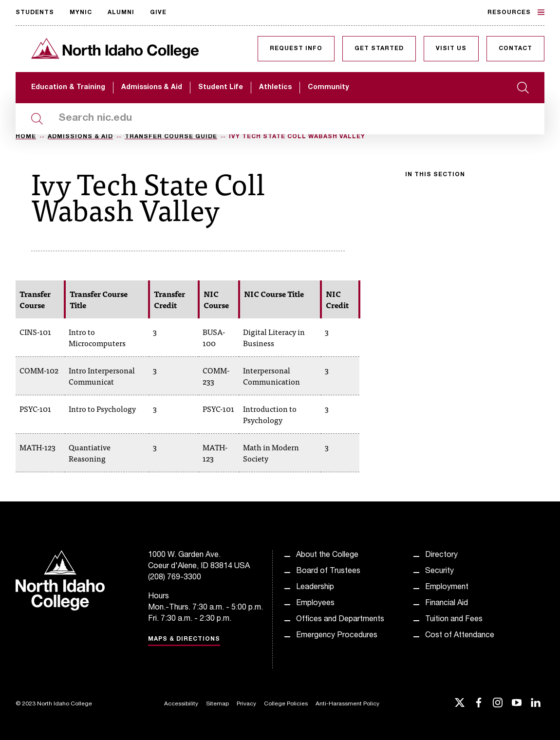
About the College (327, 555)
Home (26, 137)
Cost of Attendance (460, 636)
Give (158, 13)
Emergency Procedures (337, 636)
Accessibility (181, 704)
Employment (447, 588)
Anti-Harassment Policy (347, 704)
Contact (515, 49)
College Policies (286, 704)
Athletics (275, 88)
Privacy (246, 704)
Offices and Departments (340, 620)
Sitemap (217, 704)
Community (328, 88)
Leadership (315, 588)
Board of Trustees (328, 572)
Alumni (121, 13)
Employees (315, 604)
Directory (441, 555)
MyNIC (81, 13)
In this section (435, 175)
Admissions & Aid (152, 88)
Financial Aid (447, 604)
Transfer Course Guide (171, 137)
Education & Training (68, 88)
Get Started (379, 49)
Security (439, 572)
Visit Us (451, 49)
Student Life (221, 88)
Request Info (296, 49)
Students (35, 13)
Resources (516, 12)
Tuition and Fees (454, 620)
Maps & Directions (184, 639)
